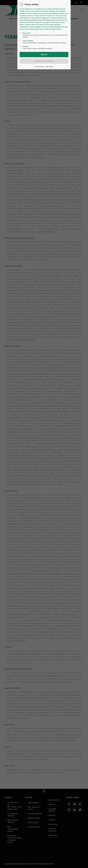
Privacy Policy (39, 67)
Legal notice (49, 67)
